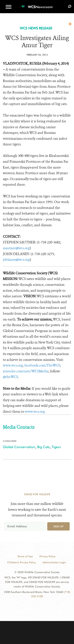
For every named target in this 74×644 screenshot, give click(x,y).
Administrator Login (54, 562)
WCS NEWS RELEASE (36, 28)
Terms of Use (25, 556)
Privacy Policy (47, 556)
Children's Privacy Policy (22, 562)
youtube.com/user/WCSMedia (26, 371)
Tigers (56, 447)
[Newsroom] (37, 5)
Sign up (58, 526)
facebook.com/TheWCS (42, 365)
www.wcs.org (13, 365)
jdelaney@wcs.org (16, 260)
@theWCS (10, 377)
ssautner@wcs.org (16, 248)
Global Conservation (19, 447)
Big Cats (43, 447)
